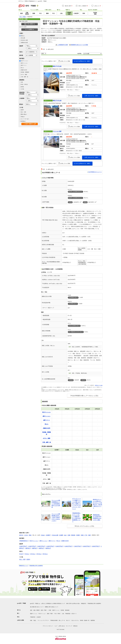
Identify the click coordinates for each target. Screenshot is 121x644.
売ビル (22, 68)
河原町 (78, 535)
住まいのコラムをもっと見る (85, 526)
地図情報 (93, 620)
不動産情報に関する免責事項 (36, 566)
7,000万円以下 (78, 546)
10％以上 (33, 554)
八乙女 (26, 535)
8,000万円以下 (87, 546)
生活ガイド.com (99, 385)
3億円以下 (35, 548)
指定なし (23, 36)
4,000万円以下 (50, 546)
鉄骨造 (22, 87)
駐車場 (62, 610)
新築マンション (34, 614)
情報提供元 (84, 604)
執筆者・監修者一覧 (85, 620)
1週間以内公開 (24, 43)
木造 (22, 82)
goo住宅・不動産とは (35, 604)
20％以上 (45, 554)
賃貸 (31, 610)
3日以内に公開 (24, 40)
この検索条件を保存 (63, 45)
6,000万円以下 (69, 546)
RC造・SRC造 (24, 84)
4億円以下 (42, 548)
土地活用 (38, 617)
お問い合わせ (62, 626)
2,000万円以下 (32, 546)
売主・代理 (23, 112)
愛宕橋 (73, 535)
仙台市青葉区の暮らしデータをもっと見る (85, 396)
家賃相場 (67, 610)
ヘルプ (56, 626)
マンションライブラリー (43, 620)
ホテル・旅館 (24, 75)
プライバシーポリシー (48, 626)
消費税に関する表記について (51, 607)
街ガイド (68, 620)
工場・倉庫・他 (24, 77)
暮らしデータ (62, 620)
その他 (22, 89)
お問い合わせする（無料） (92, 96)
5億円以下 (48, 548)
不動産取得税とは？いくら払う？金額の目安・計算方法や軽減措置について (76, 517)
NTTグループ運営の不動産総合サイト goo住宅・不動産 (33, 1)
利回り (21, 52)
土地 (63, 614)
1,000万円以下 (23, 546)
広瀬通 (61, 535)
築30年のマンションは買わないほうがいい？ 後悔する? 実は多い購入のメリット (97, 504)
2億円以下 (28, 548)
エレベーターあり (25, 119)
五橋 (69, 535)
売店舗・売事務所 (25, 72)
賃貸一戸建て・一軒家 (46, 610)
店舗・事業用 (36, 610)
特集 (31, 620)
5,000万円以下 (60, 546)
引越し (35, 620)
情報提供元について (24, 566)
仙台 (65, 535)
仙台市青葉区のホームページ (95, 172)
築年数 (21, 55)
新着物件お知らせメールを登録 (79, 45)
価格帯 (21, 46)
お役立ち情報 (20, 620)
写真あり (23, 117)
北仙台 (43, 535)
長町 (90, 535)
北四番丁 (48, 535)
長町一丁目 (84, 535)
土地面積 (22, 98)
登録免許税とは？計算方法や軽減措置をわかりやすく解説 (97, 517)
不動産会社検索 (54, 620)
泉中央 (21, 535)
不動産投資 (68, 614)
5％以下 (21, 554)
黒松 (30, 535)
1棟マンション (24, 63)
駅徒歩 (21, 104)
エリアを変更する (30, 29)
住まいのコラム (75, 620)
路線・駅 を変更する (30, 24)
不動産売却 (33, 617)
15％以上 (39, 554)
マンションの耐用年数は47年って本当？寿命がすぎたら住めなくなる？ (56, 517)
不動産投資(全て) (24, 541)
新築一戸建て (50, 614)
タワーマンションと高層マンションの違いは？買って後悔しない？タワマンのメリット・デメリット (76, 504)
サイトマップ (69, 626)
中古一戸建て (58, 614)
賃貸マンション (56, 610)
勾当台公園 (55, 535)
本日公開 (23, 38)
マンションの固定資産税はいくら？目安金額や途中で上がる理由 (56, 504)
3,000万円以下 (41, 546)
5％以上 (27, 554)
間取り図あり (24, 114)
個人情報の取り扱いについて (37, 607)
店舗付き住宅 (24, 70)
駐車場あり (23, 121)
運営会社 (75, 626)
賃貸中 (22, 110)
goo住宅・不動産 (22, 603)
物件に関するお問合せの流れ (73, 604)
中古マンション (42, 614)
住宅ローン (74, 614)
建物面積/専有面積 (22, 93)
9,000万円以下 (96, 546)
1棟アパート (24, 65)
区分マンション (24, 61)
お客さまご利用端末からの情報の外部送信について (53, 604)
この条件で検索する (29, 124)
